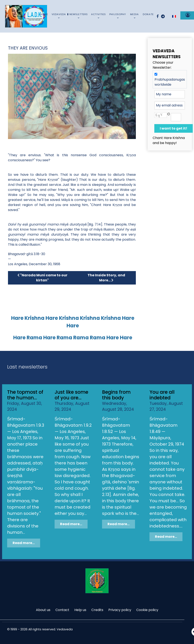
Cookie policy (147, 610)
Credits (97, 610)
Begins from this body (116, 395)
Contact (62, 610)
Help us (80, 610)
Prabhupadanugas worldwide (170, 82)
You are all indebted (162, 395)
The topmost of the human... (25, 395)
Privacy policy (120, 610)
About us (43, 610)
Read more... (24, 543)
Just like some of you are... (71, 395)
